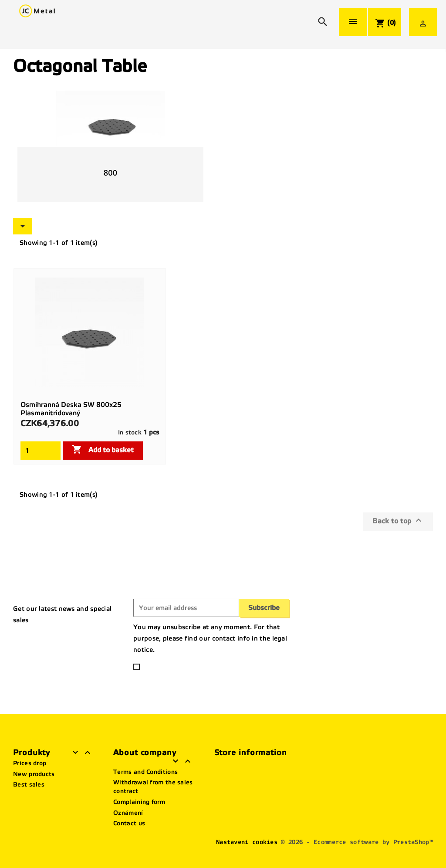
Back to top (398, 520)
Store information (251, 753)
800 (111, 173)
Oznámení (128, 813)
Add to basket (103, 449)
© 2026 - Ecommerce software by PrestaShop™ (357, 842)
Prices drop (30, 763)
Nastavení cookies (247, 842)
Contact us (129, 823)
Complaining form (139, 802)
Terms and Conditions (145, 772)
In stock (130, 432)
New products (34, 774)
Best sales (29, 785)
